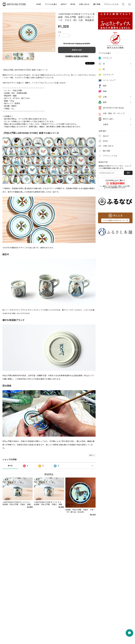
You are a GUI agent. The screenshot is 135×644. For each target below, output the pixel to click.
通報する (92, 455)
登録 (128, 173)
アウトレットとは (111, 4)
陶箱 (105, 91)
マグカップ (107, 58)
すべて (10, 466)
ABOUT (64, 4)
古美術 (106, 124)
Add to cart (77, 50)
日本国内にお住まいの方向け (77, 56)
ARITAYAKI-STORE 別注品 (113, 108)
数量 (60, 32)
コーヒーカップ (109, 80)
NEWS (73, 4)
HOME (39, 4)
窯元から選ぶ (108, 119)
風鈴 (105, 86)
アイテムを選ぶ (51, 4)
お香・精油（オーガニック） (114, 113)
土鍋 (105, 97)
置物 (105, 102)
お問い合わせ (84, 4)
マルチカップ (108, 75)
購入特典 (97, 4)
